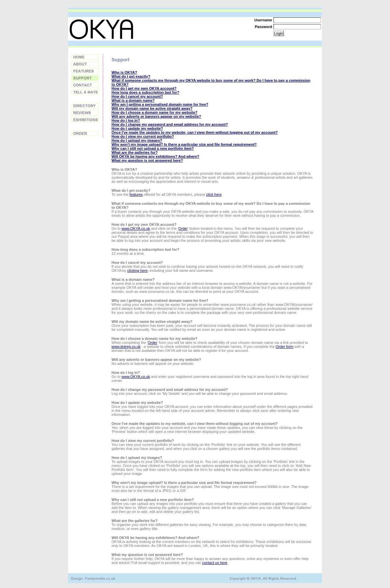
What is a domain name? (133, 100)
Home (85, 57)
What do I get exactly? (131, 76)
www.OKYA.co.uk (136, 228)
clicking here (137, 270)
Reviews (85, 113)
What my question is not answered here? (147, 160)
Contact (85, 85)
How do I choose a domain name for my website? (154, 112)
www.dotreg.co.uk (126, 347)
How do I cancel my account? (137, 96)
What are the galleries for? (135, 152)
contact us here (215, 563)
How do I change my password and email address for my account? (170, 124)
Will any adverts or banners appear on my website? (156, 116)
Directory (85, 106)
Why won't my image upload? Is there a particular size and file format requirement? (184, 144)
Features (85, 71)
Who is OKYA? (124, 72)
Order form (285, 347)
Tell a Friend (85, 92)
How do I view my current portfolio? (143, 136)
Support (85, 78)
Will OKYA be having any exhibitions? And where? (155, 156)
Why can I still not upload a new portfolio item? (153, 148)
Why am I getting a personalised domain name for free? (160, 104)
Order (85, 133)
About (85, 64)
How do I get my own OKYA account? (144, 88)
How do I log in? (126, 120)
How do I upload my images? (137, 140)
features (136, 194)
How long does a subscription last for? (145, 92)
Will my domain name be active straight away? (152, 108)
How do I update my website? (137, 128)
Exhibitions (85, 120)
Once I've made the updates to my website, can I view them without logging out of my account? (195, 132)
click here (214, 194)
